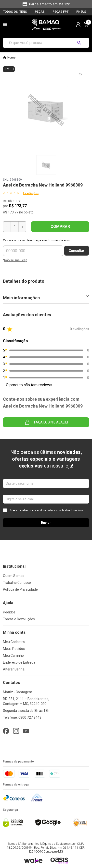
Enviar (46, 523)
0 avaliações (31, 193)
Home (11, 58)
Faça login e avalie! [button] (46, 422)
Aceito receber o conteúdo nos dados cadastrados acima (43, 510)
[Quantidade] (15, 227)
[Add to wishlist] (81, 74)
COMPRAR (60, 227)
